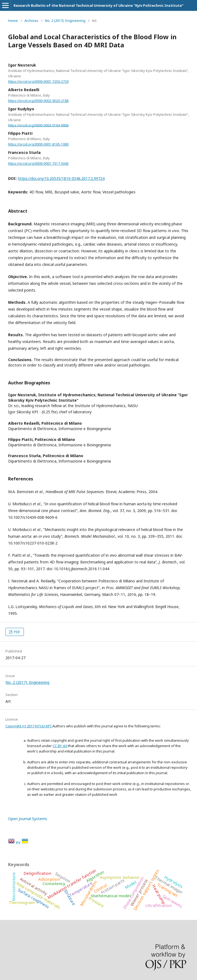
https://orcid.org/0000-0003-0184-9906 (38, 125)
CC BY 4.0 (60, 746)
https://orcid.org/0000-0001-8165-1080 (38, 144)
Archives (31, 21)
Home (13, 21)
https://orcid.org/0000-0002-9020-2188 (38, 101)
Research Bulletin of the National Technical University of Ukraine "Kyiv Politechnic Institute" (98, 5)
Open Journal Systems (28, 819)
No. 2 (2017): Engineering (65, 21)
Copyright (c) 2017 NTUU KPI (29, 726)
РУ (19, 843)
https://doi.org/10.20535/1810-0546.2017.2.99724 (61, 178)
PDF (17, 632)
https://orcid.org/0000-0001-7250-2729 (38, 82)
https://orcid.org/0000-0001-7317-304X (38, 164)
